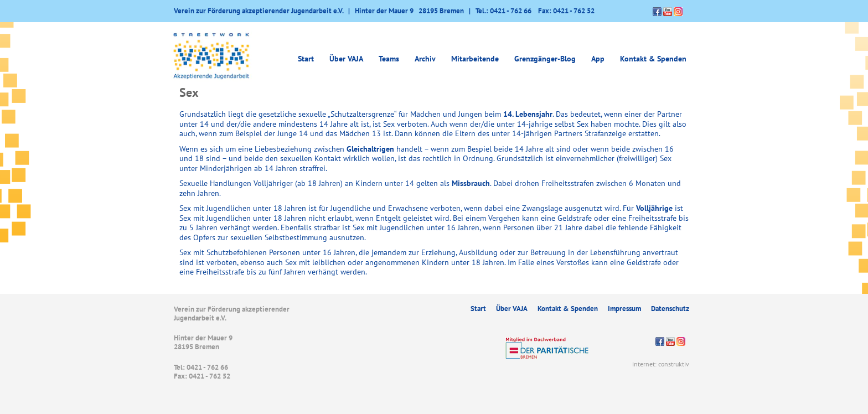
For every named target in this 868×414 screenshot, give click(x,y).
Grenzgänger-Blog (545, 59)
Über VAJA (346, 59)
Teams (389, 59)
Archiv (425, 59)
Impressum (624, 309)
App (598, 59)
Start (306, 59)
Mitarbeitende (475, 59)
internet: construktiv (661, 364)
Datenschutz (670, 309)
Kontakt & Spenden (653, 59)
